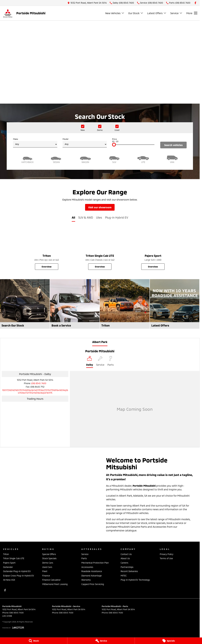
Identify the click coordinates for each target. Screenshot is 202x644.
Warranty (86, 580)
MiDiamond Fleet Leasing (55, 584)
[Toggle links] (13, 628)
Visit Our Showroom (100, 207)
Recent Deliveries (129, 571)
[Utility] (143, 159)
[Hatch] (27, 159)
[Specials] (168, 641)
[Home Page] (8, 13)
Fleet (45, 571)
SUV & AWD (86, 217)
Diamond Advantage (92, 576)
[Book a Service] (75, 304)
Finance (46, 576)
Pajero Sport (9, 563)
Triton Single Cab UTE (14, 558)
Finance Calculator (51, 580)
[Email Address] (35, 391)
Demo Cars (48, 563)
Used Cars (47, 567)
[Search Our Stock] (25, 304)
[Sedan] (56, 159)
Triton (6, 554)
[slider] (114, 145)
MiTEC (124, 576)
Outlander (8, 567)
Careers (124, 563)
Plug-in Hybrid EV (117, 217)
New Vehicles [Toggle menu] (115, 13)
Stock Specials (49, 558)
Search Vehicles (173, 145)
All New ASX (9, 580)
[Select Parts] (111, 362)
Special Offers (49, 554)
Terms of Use (166, 558)
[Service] (101, 641)
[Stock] (34, 641)
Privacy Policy (167, 554)
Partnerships (127, 567)
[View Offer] (100, 82)
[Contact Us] (87, 3)
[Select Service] (100, 362)
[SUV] (114, 159)
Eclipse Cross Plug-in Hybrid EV (19, 576)
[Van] (172, 159)
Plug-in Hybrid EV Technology (135, 580)
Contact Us (126, 554)
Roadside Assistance (92, 571)
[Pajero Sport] (153, 249)
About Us (125, 558)
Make (35, 143)
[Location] (90, 362)
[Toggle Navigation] (192, 13)
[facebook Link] (195, 3)
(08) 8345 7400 (39, 383)
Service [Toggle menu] (176, 13)
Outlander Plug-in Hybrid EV (17, 571)
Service (85, 554)
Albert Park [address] (100, 342)
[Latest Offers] (175, 304)
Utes (99, 217)
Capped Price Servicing (93, 584)
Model (85, 143)
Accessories (87, 567)
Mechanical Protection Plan (95, 563)
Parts (84, 558)
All (73, 217)
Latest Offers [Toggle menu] (157, 13)
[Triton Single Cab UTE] (100, 249)
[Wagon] (85, 159)
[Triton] (47, 249)
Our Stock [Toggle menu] (136, 13)
